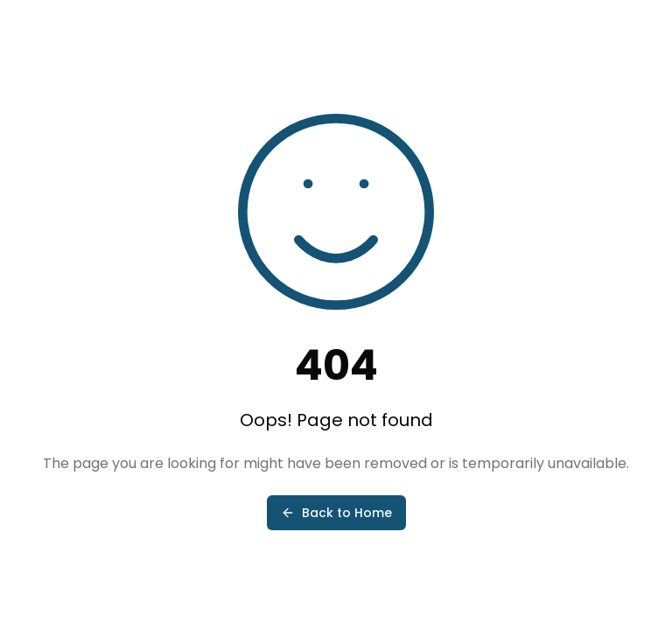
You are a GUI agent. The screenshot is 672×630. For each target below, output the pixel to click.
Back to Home (336, 513)
